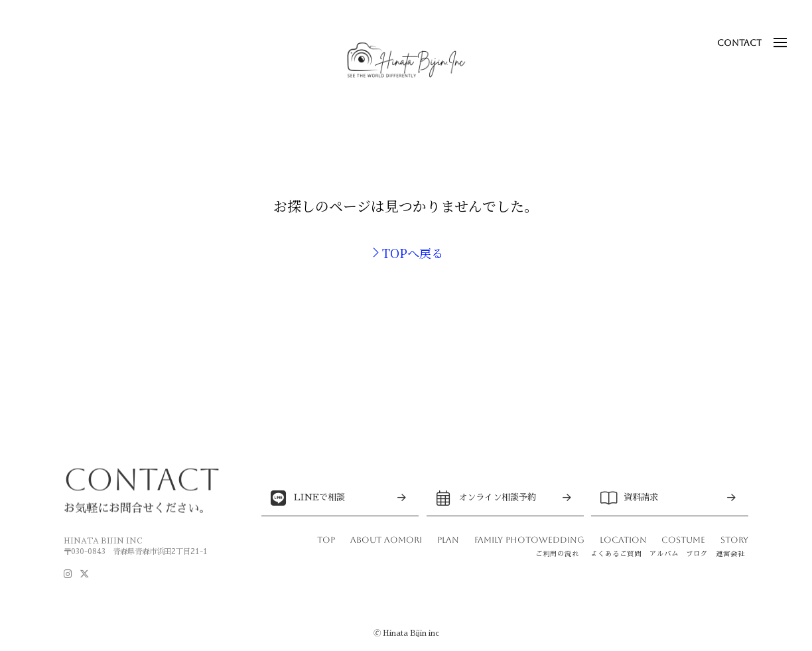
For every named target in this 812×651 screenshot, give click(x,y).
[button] (780, 42)
